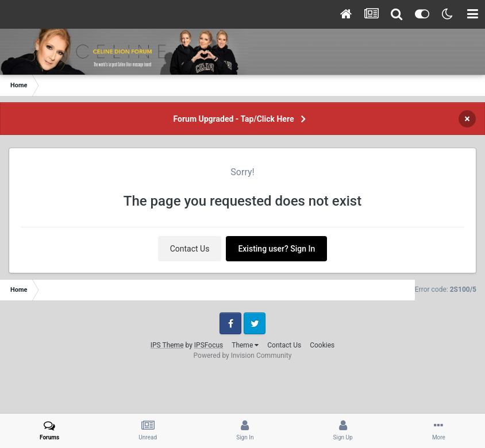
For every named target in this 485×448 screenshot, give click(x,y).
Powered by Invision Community (243, 356)
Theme (245, 345)
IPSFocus (209, 345)
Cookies (322, 345)
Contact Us (190, 249)
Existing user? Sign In (276, 249)
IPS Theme (167, 345)
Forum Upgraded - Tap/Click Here (234, 119)
